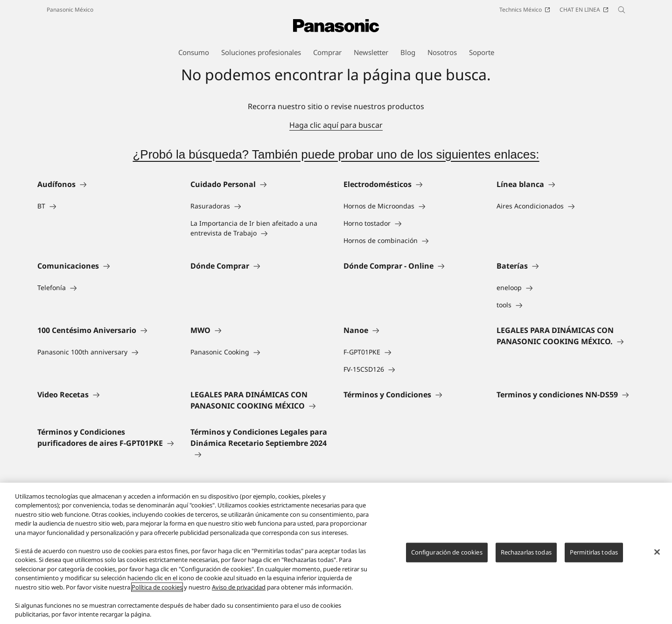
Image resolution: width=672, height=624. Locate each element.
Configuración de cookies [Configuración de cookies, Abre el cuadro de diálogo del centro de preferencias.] (447, 552)
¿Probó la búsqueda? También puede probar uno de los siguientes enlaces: (336, 154)
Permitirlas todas (594, 552)
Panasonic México (70, 10)
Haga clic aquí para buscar (336, 125)
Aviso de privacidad (239, 587)
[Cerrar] (657, 552)
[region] (336, 553)
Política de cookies (157, 587)
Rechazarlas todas (526, 552)
